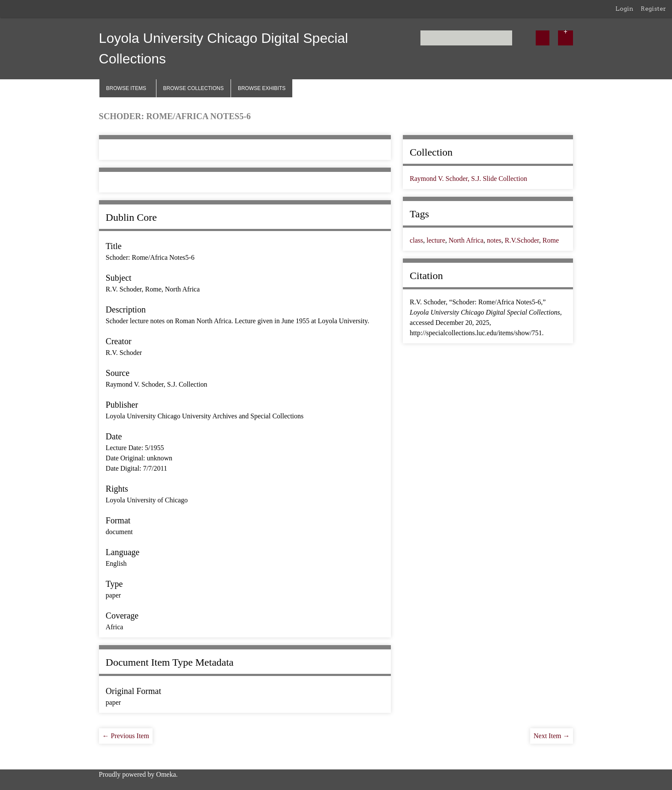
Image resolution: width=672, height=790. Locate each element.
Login (624, 9)
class (416, 240)
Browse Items (126, 88)
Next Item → (552, 736)
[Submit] (543, 38)
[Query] (466, 38)
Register (653, 9)
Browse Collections (193, 88)
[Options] (566, 38)
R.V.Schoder (522, 240)
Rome (551, 240)
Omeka (166, 774)
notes (494, 240)
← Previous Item (126, 736)
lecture (436, 240)
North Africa (466, 240)
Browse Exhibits (262, 88)
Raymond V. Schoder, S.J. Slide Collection (468, 179)
